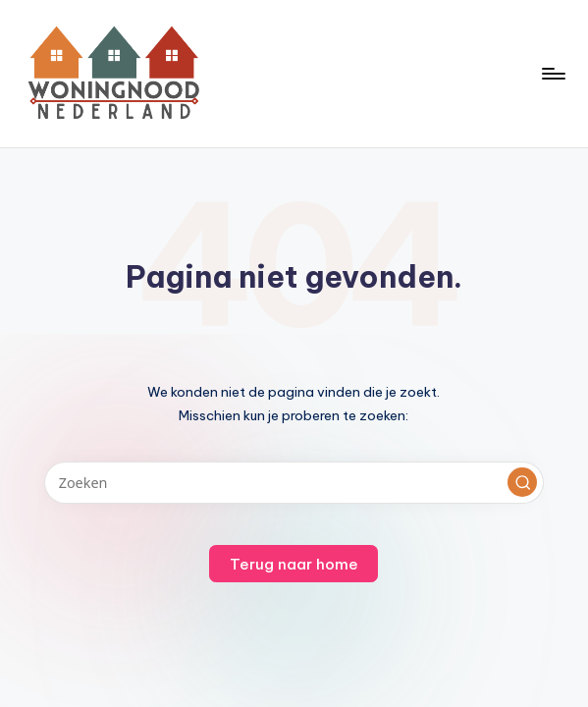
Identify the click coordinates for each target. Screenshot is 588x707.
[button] (522, 482)
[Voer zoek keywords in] (294, 483)
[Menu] (552, 74)
